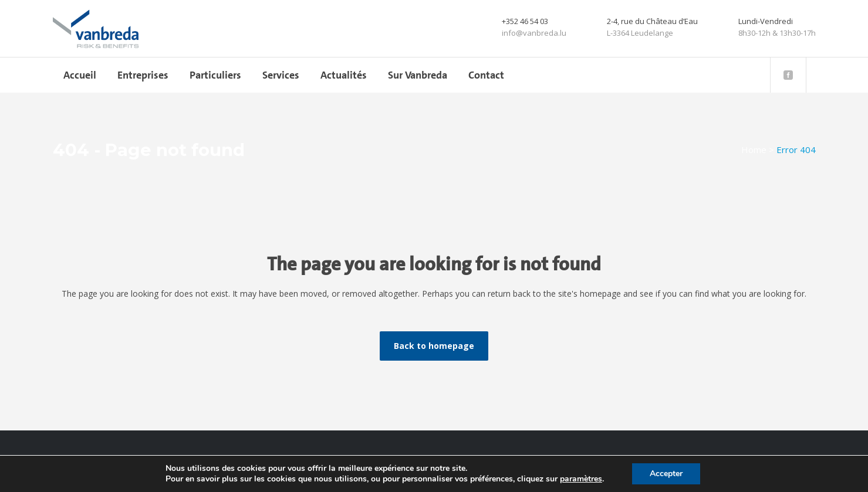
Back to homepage (434, 346)
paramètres (581, 479)
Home (754, 150)
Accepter (666, 474)
